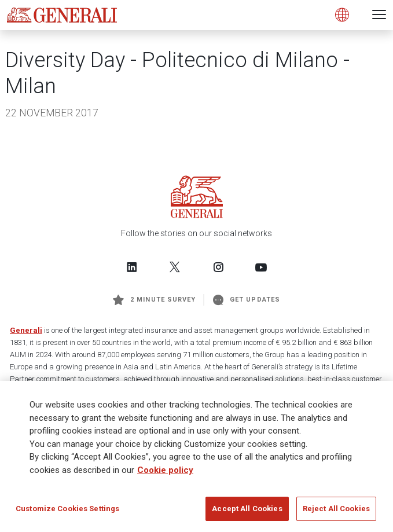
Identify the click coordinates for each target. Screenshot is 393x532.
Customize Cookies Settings (67, 512)
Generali (26, 330)
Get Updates (247, 300)
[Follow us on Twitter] (175, 267)
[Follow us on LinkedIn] (132, 267)
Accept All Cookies (247, 512)
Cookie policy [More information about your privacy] (165, 473)
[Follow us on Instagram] (218, 267)
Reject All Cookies (336, 512)
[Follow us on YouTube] (261, 267)
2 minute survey (154, 300)
